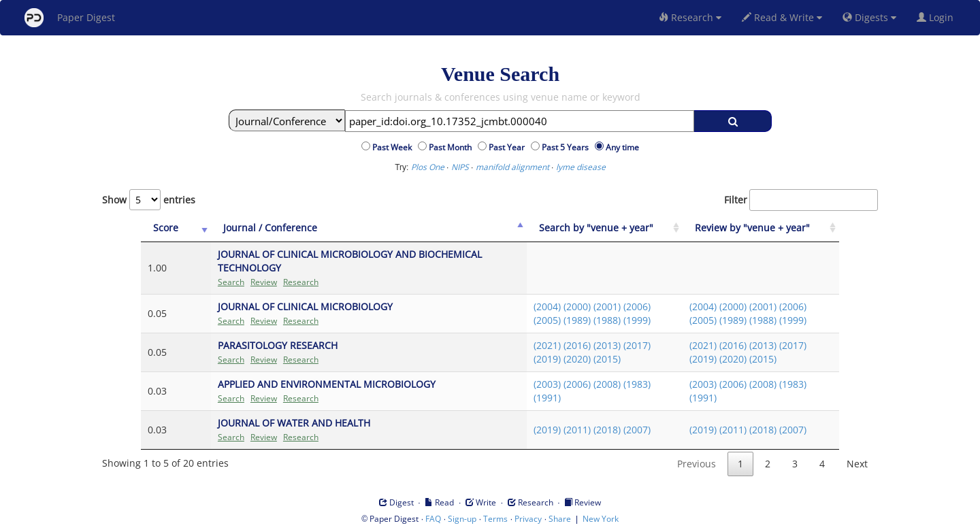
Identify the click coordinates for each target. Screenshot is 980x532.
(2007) (637, 430)
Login (938, 17)
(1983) (637, 384)
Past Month (452, 147)
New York (601, 519)
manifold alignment (512, 167)
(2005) (547, 320)
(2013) (607, 345)
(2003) (547, 384)
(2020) (577, 359)
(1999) (637, 320)
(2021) (547, 345)
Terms (495, 519)
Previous (697, 464)
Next (857, 464)
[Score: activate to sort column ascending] (176, 228)
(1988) (607, 320)
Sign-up (462, 519)
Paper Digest (70, 18)
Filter (801, 200)
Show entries (149, 200)
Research (690, 17)
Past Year (509, 147)
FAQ (433, 519)
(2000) (577, 306)
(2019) (547, 359)
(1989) (577, 320)
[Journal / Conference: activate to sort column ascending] (369, 228)
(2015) (607, 359)
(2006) (637, 306)
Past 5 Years (567, 147)
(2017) (637, 345)
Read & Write (782, 17)
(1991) (547, 398)
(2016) (577, 345)
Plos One (428, 167)
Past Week (394, 147)
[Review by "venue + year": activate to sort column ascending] (761, 228)
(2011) (577, 430)
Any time (622, 147)
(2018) (607, 430)
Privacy (528, 519)
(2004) (547, 306)
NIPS (460, 167)
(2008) (607, 384)
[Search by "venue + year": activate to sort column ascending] (605, 228)
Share (560, 519)
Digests (869, 17)
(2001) (607, 306)
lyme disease (581, 167)
